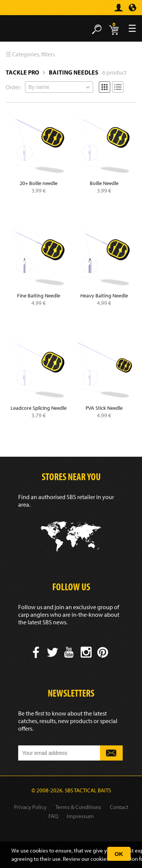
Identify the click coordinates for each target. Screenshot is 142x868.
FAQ (53, 816)
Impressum (80, 816)
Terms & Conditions (78, 807)
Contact (119, 807)
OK (119, 854)
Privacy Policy (30, 807)
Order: (13, 87)
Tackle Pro (22, 72)
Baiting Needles (74, 72)
